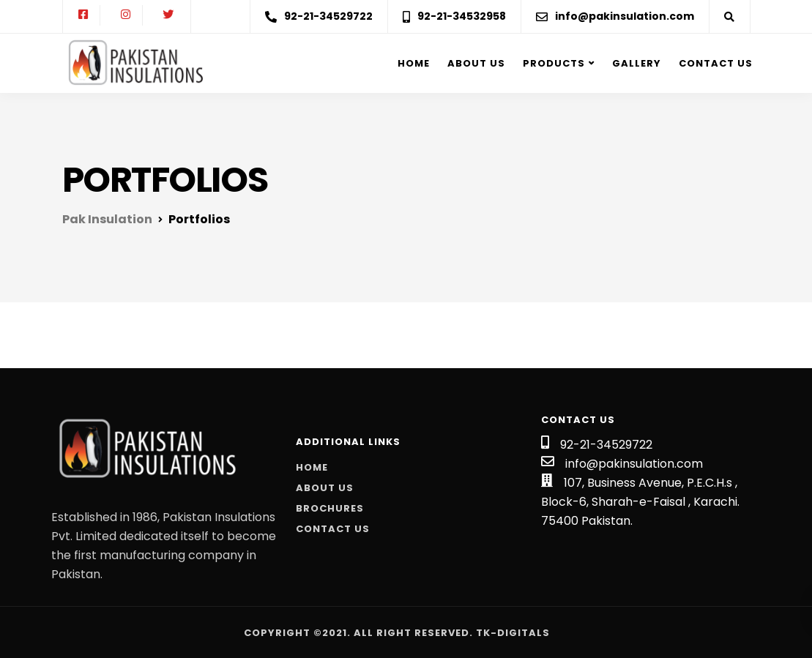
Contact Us (716, 63)
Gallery (637, 63)
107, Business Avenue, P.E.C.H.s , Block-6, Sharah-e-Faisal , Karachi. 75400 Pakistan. (640, 502)
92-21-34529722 (606, 445)
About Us (325, 488)
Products (554, 63)
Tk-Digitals (513, 633)
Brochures (330, 508)
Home (414, 63)
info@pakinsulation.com (634, 464)
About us (476, 63)
